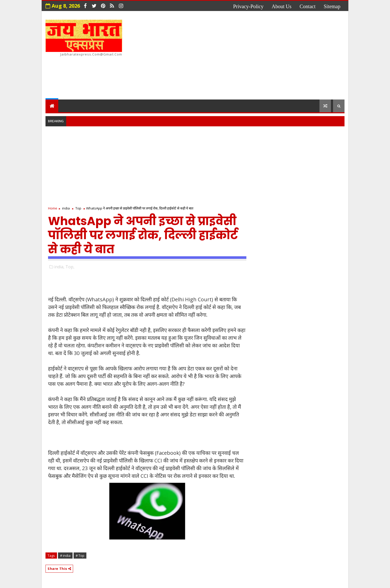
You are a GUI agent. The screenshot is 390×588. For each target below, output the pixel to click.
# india (65, 556)
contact (307, 6)
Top (78, 208)
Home (53, 208)
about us (282, 6)
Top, (70, 267)
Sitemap (332, 6)
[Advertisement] (251, 56)
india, (59, 267)
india (66, 208)
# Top (80, 556)
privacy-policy (248, 6)
